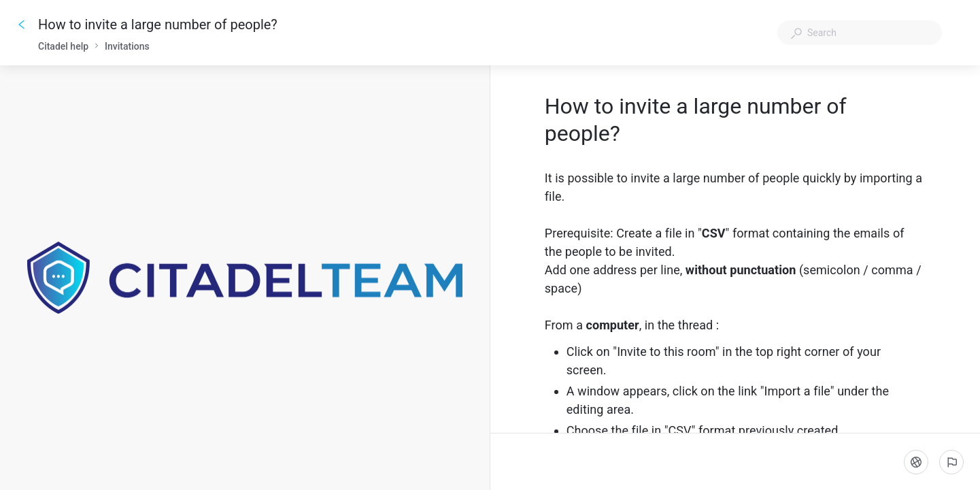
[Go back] (22, 24)
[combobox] (860, 33)
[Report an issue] (951, 462)
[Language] (916, 462)
